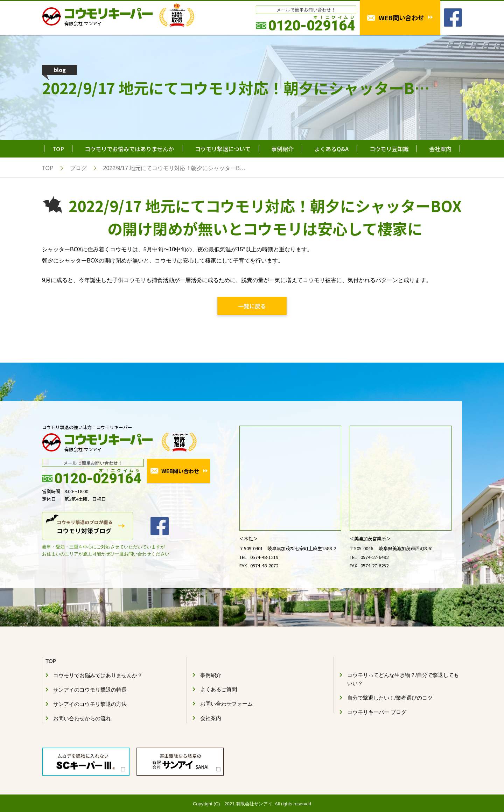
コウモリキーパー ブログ (377, 712)
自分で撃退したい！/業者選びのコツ (390, 698)
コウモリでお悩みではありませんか (129, 149)
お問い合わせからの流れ (82, 718)
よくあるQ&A (331, 149)
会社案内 (440, 149)
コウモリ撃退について (223, 149)
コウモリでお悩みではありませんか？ (98, 675)
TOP (58, 149)
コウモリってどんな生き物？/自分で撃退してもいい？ (403, 679)
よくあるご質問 (219, 689)
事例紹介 (282, 149)
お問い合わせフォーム (226, 704)
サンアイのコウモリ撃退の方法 (90, 704)
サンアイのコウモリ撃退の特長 (90, 690)
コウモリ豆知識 (389, 149)
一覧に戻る (252, 306)
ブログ (78, 168)
